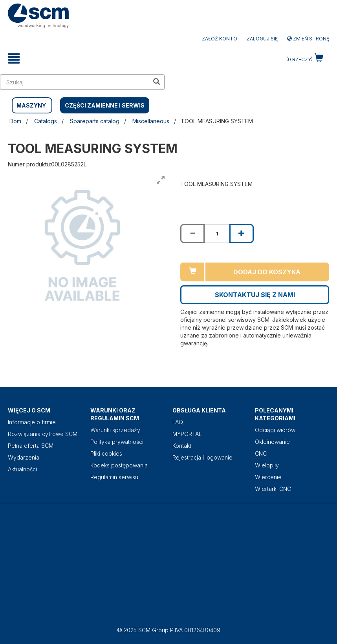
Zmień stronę (308, 39)
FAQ (178, 422)
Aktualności (22, 469)
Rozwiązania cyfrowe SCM (43, 434)
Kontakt (182, 446)
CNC (261, 453)
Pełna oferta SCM (31, 446)
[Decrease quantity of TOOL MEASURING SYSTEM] (192, 234)
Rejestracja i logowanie (202, 457)
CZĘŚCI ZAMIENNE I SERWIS (105, 105)
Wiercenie (268, 477)
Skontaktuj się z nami (255, 295)
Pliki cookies (106, 453)
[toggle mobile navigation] (14, 58)
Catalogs (46, 121)
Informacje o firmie (32, 422)
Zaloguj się (262, 39)
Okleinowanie (272, 442)
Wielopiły (267, 465)
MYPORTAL (187, 434)
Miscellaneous (151, 121)
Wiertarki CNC (273, 489)
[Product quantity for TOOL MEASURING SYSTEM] (217, 234)
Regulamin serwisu (114, 477)
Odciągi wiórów (275, 430)
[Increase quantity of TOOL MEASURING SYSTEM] (242, 234)
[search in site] (75, 82)
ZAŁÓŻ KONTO (220, 39)
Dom (15, 121)
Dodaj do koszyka (267, 272)
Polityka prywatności (117, 442)
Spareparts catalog (95, 121)
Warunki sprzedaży (115, 430)
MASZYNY (31, 105)
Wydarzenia (24, 457)
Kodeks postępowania (119, 465)
